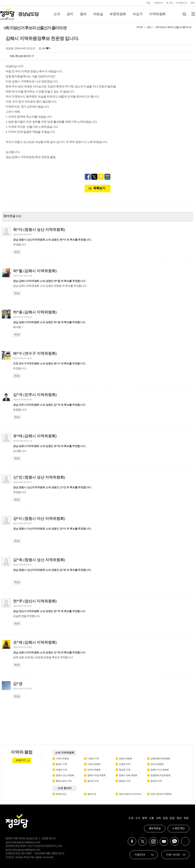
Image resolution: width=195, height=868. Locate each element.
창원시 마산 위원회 (160, 770)
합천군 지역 (156, 781)
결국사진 (92, 794)
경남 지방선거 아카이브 (130, 794)
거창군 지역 (93, 759)
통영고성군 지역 (64, 781)
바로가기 (21, 760)
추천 (17, 252)
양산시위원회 (157, 764)
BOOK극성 (61, 794)
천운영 (9, 48)
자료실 (98, 14)
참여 (83, 14)
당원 (165, 818)
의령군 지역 (61, 770)
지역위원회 (157, 14)
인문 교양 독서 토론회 (161, 794)
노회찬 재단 (178, 829)
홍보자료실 (155, 829)
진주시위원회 (94, 770)
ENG (193, 3)
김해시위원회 (125, 759)
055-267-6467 (24, 854)
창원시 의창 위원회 (96, 775)
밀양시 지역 (61, 764)
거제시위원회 (62, 759)
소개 (57, 14)
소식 (138, 818)
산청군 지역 (125, 764)
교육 (158, 818)
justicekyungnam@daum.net (23, 842)
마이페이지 (182, 3)
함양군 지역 (125, 781)
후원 (186, 818)
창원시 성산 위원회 (65, 775)
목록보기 (99, 188)
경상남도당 (28, 14)
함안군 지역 (93, 781)
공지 (70, 14)
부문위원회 (118, 14)
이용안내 (158, 3)
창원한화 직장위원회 (160, 775)
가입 (148, 3)
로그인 (169, 3)
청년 (179, 818)
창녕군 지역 (125, 770)
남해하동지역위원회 (160, 759)
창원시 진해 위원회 (128, 775)
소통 (151, 818)
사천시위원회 (94, 764)
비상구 (138, 14)
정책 (144, 818)
